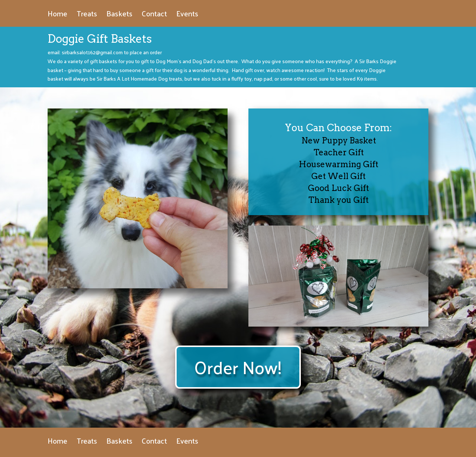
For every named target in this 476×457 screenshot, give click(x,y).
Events (187, 15)
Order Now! (238, 367)
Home (57, 15)
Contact (154, 15)
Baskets (119, 15)
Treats (87, 15)
